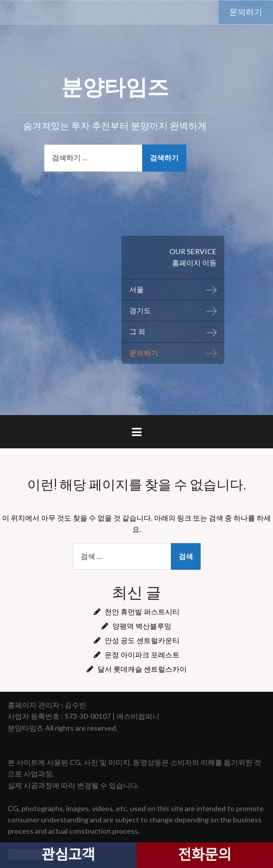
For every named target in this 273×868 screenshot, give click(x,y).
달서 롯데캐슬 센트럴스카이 (142, 669)
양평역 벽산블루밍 (142, 626)
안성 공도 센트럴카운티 (142, 640)
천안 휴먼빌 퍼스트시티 (142, 612)
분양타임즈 (115, 85)
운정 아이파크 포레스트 (142, 655)
